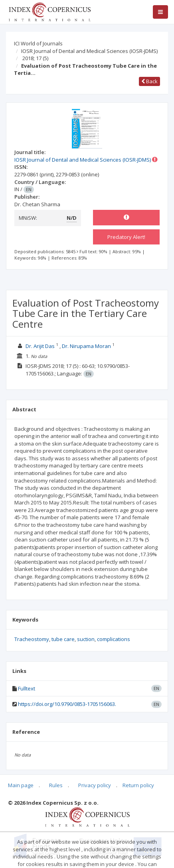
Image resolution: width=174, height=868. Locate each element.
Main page (21, 785)
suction (86, 639)
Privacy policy (95, 785)
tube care (63, 639)
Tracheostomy (32, 639)
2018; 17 (35, 58)
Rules (56, 785)
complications (114, 639)
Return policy (138, 785)
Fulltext (27, 688)
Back (149, 81)
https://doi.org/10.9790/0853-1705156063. (67, 704)
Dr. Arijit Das (40, 346)
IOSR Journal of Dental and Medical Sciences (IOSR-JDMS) (89, 51)
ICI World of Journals (38, 43)
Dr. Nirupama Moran (86, 346)
